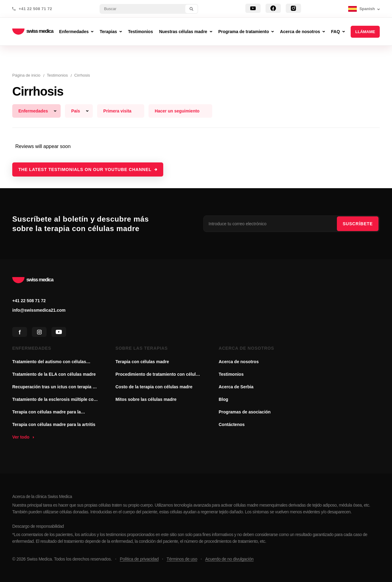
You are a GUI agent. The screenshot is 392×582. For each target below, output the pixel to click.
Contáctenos (232, 424)
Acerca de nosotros (246, 348)
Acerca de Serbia (236, 387)
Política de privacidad (139, 559)
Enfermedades (32, 348)
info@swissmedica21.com (39, 310)
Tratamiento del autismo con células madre (49, 362)
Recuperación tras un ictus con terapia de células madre (55, 387)
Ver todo (21, 437)
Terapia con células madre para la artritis (54, 424)
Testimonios (231, 374)
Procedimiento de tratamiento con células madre (158, 375)
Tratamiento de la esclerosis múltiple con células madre (54, 400)
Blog (223, 399)
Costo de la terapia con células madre (154, 387)
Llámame (365, 32)
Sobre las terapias (142, 348)
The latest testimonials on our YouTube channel (85, 169)
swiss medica (33, 32)
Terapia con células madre (142, 362)
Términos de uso (182, 559)
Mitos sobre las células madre (146, 399)
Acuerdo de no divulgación (229, 559)
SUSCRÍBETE (358, 224)
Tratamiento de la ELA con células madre (54, 374)
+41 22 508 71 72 (35, 9)
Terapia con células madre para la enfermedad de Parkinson (47, 413)
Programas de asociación (245, 412)
